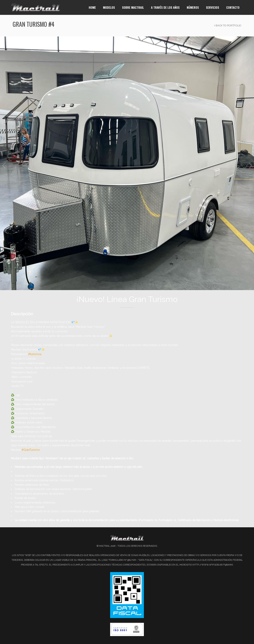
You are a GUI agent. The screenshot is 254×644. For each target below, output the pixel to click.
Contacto (233, 7)
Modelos (109, 7)
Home (92, 7)
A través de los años (165, 7)
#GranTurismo (31, 450)
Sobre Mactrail (133, 7)
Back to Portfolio (228, 25)
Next (250, 166)
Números (193, 7)
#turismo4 (35, 354)
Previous (4, 166)
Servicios (213, 7)
